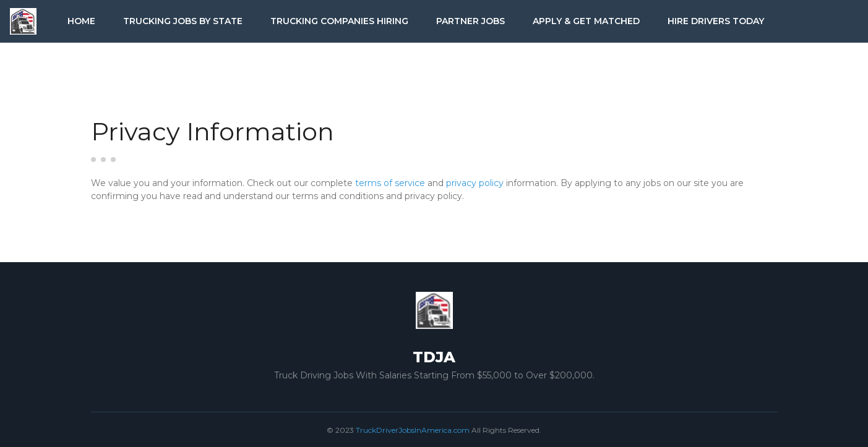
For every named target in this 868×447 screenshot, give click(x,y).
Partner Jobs (471, 21)
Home (81, 21)
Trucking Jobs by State (183, 21)
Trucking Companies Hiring (339, 21)
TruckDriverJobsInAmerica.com (413, 430)
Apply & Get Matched (586, 21)
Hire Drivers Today (716, 21)
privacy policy (475, 183)
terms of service (390, 183)
